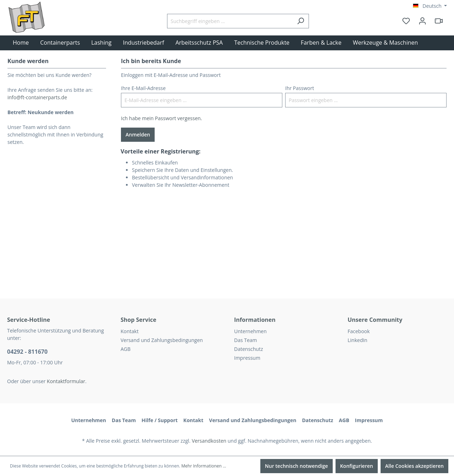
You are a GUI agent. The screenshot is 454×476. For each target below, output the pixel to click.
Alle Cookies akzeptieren (414, 466)
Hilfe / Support (160, 420)
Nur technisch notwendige (297, 466)
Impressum (247, 358)
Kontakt (130, 331)
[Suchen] (301, 21)
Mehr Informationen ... (204, 466)
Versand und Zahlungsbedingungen (162, 340)
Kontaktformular (66, 381)
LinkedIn (358, 340)
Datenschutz (248, 349)
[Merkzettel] (406, 21)
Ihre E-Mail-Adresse (143, 88)
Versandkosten (209, 441)
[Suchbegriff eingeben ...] (230, 21)
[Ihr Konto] (422, 21)
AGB (126, 349)
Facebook (359, 331)
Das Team (246, 340)
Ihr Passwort (300, 88)
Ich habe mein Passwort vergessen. (162, 118)
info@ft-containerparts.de (37, 97)
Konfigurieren (357, 466)
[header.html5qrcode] (439, 21)
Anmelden (138, 135)
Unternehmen (250, 331)
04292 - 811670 (27, 352)
